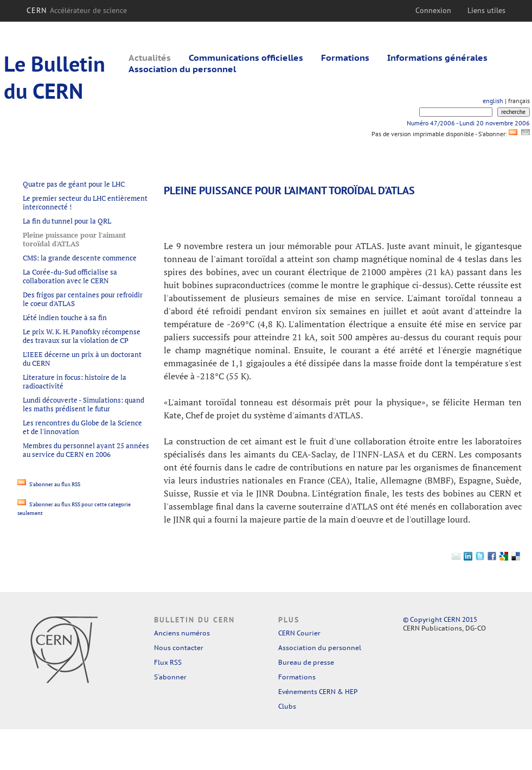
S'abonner (170, 677)
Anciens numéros (182, 633)
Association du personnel (182, 69)
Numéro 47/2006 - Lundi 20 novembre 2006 (468, 123)
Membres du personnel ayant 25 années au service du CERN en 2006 (86, 450)
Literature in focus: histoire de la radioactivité (75, 381)
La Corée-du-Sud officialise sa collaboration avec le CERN (70, 276)
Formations (345, 58)
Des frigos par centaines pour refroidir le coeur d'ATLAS (83, 299)
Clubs (287, 706)
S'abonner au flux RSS (49, 484)
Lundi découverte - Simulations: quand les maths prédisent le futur (84, 404)
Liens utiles (486, 10)
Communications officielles (246, 58)
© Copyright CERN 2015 (440, 619)
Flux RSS (168, 662)
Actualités (150, 58)
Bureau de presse (306, 662)
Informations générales (437, 58)
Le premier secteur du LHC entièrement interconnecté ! (85, 202)
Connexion (433, 10)
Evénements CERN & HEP (318, 692)
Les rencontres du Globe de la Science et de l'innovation (82, 427)
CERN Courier (299, 633)
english (493, 101)
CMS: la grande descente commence (80, 258)
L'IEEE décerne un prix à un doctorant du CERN (82, 359)
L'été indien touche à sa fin (65, 317)
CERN (77, 10)
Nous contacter (179, 648)
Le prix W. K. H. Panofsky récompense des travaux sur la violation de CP (82, 336)
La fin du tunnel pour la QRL (67, 221)
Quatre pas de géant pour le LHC (74, 184)
